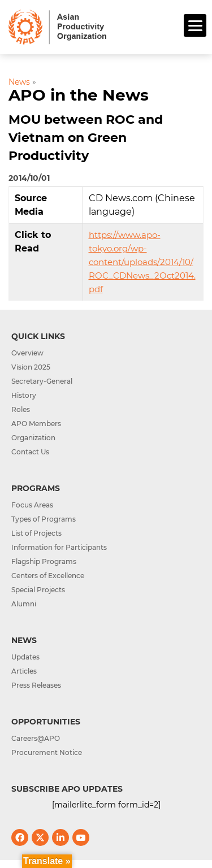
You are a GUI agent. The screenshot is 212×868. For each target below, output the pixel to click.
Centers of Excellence (48, 576)
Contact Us (30, 452)
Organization (33, 438)
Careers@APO (36, 738)
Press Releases (36, 685)
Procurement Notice (47, 752)
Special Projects (38, 590)
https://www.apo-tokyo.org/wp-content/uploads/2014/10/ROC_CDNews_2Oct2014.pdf (142, 262)
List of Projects (36, 533)
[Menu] (195, 25)
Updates (25, 657)
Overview (27, 353)
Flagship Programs (44, 561)
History (24, 395)
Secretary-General (42, 381)
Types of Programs (44, 519)
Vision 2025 (31, 367)
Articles (24, 671)
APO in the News (79, 95)
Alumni (24, 604)
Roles (21, 409)
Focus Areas (32, 505)
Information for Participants (59, 547)
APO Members (36, 424)
